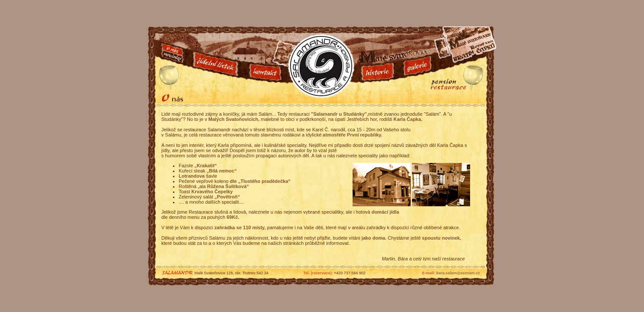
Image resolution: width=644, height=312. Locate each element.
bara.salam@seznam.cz (458, 273)
